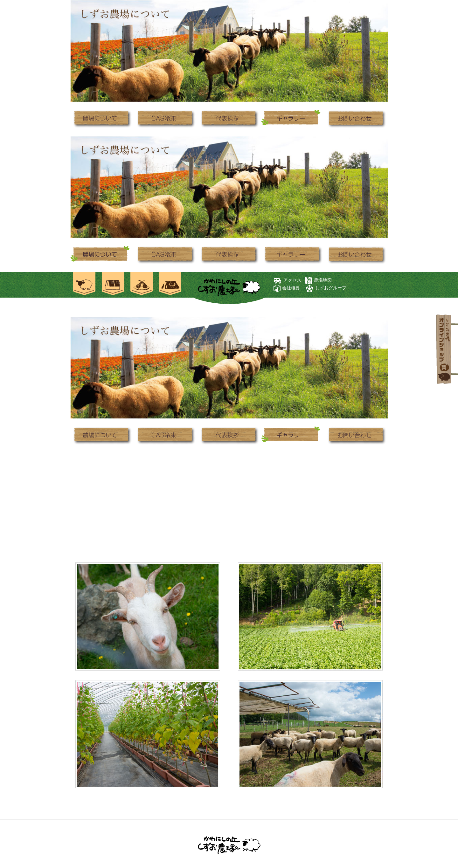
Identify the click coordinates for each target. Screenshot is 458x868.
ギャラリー (293, 118)
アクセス (292, 280)
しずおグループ (331, 288)
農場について (102, 118)
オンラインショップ (445, 350)
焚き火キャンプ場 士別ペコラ (170, 285)
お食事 (142, 285)
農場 (84, 285)
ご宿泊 (113, 285)
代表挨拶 (229, 118)
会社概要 (291, 288)
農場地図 (323, 280)
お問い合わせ (356, 118)
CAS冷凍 (165, 118)
